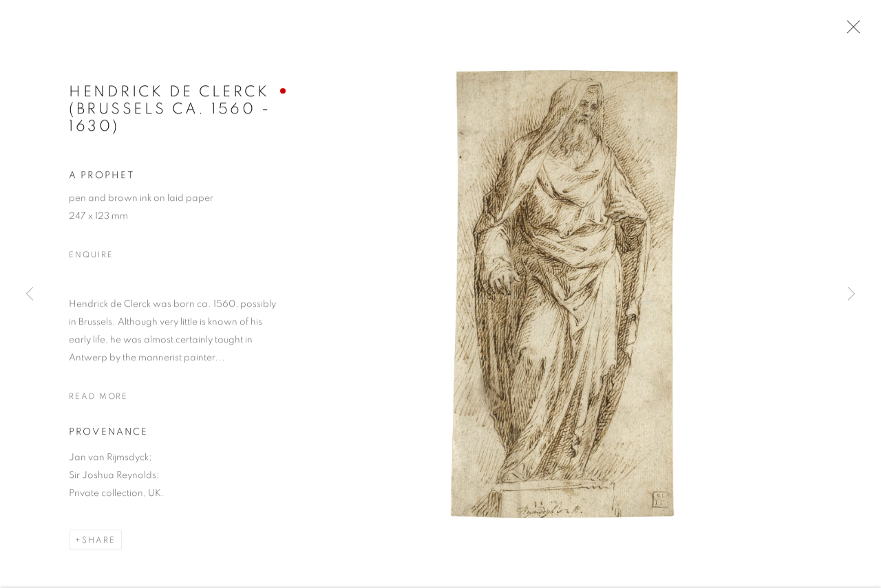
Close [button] (850, 31)
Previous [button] (30, 294)
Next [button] (851, 294)
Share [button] (99, 542)
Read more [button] (98, 398)
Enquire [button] (91, 256)
